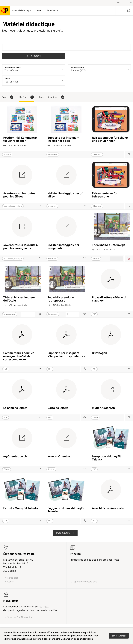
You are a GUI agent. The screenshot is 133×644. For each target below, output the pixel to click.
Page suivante (65, 533)
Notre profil (11, 578)
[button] (119, 636)
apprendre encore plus (83, 582)
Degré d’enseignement (13, 67)
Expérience (52, 11)
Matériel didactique (21, 11)
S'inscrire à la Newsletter (18, 617)
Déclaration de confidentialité (77, 639)
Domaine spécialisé (77, 67)
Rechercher (34, 56)
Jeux (39, 11)
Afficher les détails (15, 145)
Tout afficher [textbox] (11, 71)
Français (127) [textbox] (78, 71)
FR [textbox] (118, 3)
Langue (7, 78)
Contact (9, 582)
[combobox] (34, 69)
